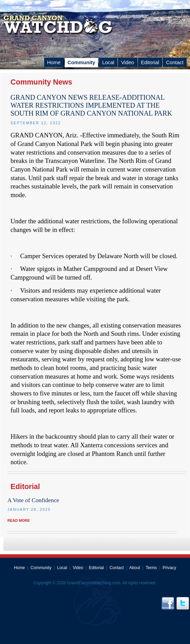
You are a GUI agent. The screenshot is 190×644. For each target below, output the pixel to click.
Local (108, 62)
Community (82, 62)
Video (127, 62)
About (135, 568)
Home (54, 62)
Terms (151, 568)
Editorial (150, 62)
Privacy (169, 568)
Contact (175, 62)
